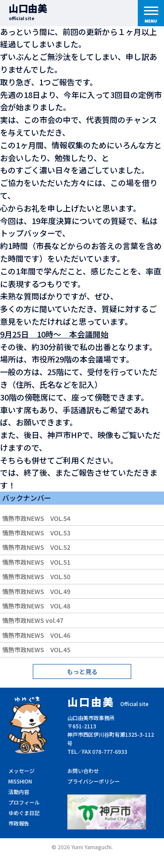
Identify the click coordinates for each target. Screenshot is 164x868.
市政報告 (19, 823)
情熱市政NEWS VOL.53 (36, 533)
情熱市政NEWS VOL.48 (36, 606)
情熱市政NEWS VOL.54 (36, 518)
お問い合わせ (83, 771)
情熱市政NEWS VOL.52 (36, 547)
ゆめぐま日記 (24, 813)
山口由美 (28, 11)
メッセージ (21, 771)
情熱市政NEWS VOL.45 (36, 650)
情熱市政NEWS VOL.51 (36, 562)
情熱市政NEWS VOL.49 (36, 591)
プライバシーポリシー (94, 781)
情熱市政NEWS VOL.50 (36, 576)
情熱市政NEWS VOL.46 (36, 635)
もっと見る (82, 671)
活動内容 (19, 792)
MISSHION (20, 781)
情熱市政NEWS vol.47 (33, 620)
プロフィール (24, 802)
